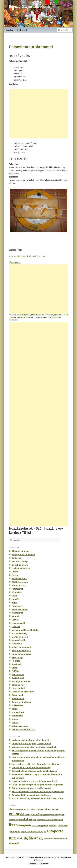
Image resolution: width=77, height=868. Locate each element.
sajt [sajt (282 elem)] (23, 832)
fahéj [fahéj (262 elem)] (42, 815)
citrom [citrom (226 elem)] (47, 809)
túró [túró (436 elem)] (36, 838)
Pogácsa (16, 661)
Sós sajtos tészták (21, 681)
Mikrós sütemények (21, 647)
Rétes (15, 668)
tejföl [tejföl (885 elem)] (13, 838)
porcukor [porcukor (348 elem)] (63, 826)
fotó (61, 315)
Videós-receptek (20, 726)
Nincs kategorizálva (21, 654)
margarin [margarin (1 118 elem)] (24, 825)
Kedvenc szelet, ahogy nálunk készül (30, 740)
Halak (14, 596)
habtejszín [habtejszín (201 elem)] (13, 820)
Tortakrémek (18, 712)
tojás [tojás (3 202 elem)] (28, 838)
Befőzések (17, 558)
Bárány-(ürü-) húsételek (23, 555)
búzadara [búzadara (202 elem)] (40, 809)
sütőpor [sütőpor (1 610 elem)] (53, 831)
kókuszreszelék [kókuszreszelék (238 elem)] (50, 820)
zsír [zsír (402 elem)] (65, 838)
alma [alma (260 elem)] (11, 809)
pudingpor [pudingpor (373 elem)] (15, 832)
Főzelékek (17, 592)
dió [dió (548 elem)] (22, 814)
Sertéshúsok (18, 678)
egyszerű (55, 315)
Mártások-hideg (19, 633)
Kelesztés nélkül (20, 609)
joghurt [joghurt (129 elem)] (21, 820)
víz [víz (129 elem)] (45, 838)
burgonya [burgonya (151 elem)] (32, 809)
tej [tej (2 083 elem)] (62, 831)
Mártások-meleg (20, 637)
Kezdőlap (10, 30)
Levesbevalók (19, 623)
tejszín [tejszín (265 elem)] (20, 838)
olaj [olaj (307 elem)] (55, 826)
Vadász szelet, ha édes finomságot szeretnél (34, 747)
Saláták (15, 671)
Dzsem (15, 575)
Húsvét (15, 599)
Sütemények (18, 685)
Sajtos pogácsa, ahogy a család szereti (31, 788)
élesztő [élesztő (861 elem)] (14, 843)
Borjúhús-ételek (20, 565)
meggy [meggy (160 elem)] (41, 826)
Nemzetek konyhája (21, 650)
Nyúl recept (17, 657)
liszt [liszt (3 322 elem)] (13, 825)
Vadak (15, 719)
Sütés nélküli (18, 688)
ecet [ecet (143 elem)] (26, 815)
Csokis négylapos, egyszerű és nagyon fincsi (34, 781)
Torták (15, 709)
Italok (14, 603)
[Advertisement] (38, 114)
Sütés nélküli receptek (23, 692)
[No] (74, 861)
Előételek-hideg (19, 579)
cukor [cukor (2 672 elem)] (14, 814)
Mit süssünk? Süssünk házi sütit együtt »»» (27, 256)
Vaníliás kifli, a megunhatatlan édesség (31, 768)
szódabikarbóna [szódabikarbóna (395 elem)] (34, 832)
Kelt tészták (18, 613)
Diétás (15, 572)
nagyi (45, 317)
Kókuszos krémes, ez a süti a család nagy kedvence (38, 792)
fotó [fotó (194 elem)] (56, 815)
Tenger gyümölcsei (21, 702)
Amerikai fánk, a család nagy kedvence (31, 795)
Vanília (15, 722)
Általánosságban (20, 551)
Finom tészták (19, 585)
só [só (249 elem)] (45, 832)
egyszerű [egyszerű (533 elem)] (34, 814)
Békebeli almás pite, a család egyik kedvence (34, 771)
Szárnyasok (18, 695)
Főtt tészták (18, 589)
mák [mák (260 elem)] (46, 826)
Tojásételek (17, 705)
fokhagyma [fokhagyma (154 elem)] (50, 815)
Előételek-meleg (38, 315)
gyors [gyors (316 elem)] (61, 814)
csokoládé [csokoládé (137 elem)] (55, 809)
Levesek (16, 627)
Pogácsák (17, 664)
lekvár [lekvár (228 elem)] (60, 820)
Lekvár (15, 620)
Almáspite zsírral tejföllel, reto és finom (31, 743)
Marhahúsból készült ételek (25, 630)
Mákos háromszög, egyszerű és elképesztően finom (38, 798)
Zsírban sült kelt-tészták (24, 729)
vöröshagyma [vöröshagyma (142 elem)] (51, 838)
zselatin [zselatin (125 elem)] (60, 838)
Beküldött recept (24, 315)
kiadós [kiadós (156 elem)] (39, 820)
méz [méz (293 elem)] (51, 826)
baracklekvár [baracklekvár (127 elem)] (19, 809)
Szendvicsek (18, 699)
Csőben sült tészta (21, 568)
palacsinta (21, 317)
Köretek (16, 616)
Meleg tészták (18, 640)
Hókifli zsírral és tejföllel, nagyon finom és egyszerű (38, 785)
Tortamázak (17, 716)
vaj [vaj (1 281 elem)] (41, 838)
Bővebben (44, 864)
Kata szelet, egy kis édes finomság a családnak (35, 764)
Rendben (33, 864)
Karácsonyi (17, 606)
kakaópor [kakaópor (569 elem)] (30, 819)
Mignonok (17, 644)
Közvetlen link (54, 317)
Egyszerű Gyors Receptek (29, 7)
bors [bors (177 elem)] (26, 809)
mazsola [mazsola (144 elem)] (35, 826)
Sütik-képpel (22, 30)
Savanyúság (18, 675)
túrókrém (30, 317)
